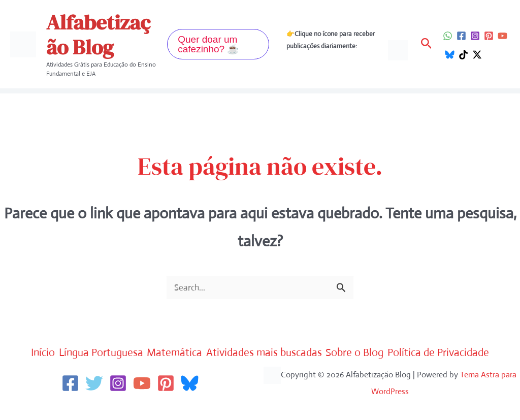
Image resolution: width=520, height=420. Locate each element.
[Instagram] (475, 36)
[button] (218, 44)
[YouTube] (502, 36)
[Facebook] (461, 36)
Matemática (222, 353)
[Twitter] (94, 403)
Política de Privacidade (263, 375)
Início (64, 353)
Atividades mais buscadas (327, 353)
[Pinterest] (489, 36)
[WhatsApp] (448, 36)
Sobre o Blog (432, 353)
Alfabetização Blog (98, 35)
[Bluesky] (450, 55)
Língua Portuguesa (135, 353)
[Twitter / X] (477, 55)
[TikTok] (463, 55)
